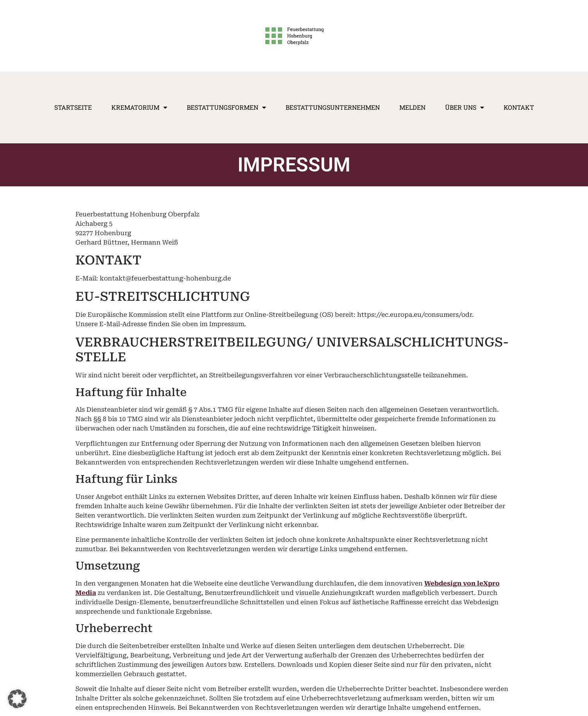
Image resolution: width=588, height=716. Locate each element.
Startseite (73, 107)
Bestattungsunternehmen (333, 107)
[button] (17, 699)
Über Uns (465, 107)
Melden (412, 107)
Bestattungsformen (226, 107)
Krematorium (139, 107)
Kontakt (519, 107)
